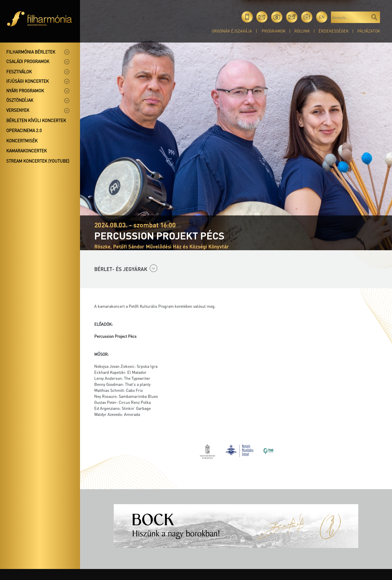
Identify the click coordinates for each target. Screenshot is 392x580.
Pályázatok (369, 31)
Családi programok (28, 61)
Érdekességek (333, 31)
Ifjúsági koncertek (27, 81)
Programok (274, 31)
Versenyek (18, 110)
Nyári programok (25, 91)
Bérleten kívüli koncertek (36, 120)
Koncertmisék (22, 141)
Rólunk (302, 31)
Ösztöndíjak (20, 100)
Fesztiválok (19, 72)
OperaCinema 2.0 (24, 130)
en (322, 17)
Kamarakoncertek (26, 151)
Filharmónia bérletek (31, 52)
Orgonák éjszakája (232, 31)
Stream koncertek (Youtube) (38, 161)
